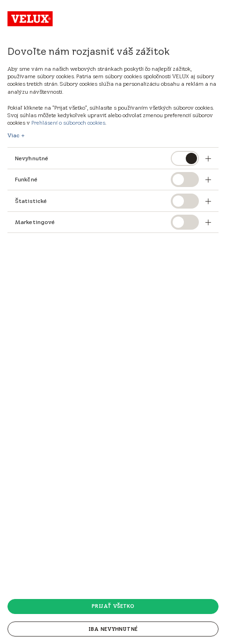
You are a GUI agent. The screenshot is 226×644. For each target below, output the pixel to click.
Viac (14, 135)
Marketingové (35, 222)
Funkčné (26, 179)
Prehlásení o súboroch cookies (68, 123)
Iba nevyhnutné (113, 629)
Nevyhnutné (32, 158)
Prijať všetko (113, 606)
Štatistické (31, 201)
